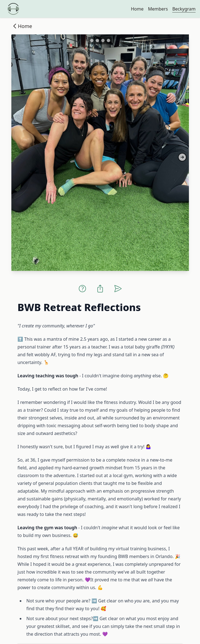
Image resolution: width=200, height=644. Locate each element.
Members (158, 9)
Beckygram (184, 9)
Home (137, 9)
